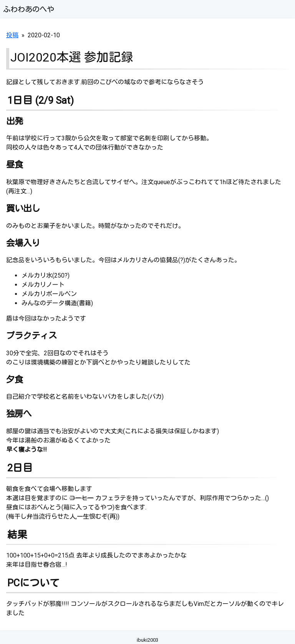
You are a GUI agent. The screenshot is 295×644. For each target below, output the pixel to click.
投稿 (12, 35)
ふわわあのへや (29, 9)
